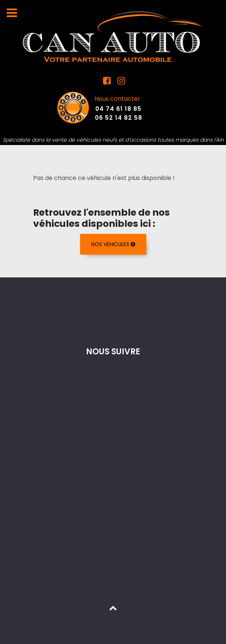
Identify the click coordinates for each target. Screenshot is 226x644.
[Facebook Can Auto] (108, 82)
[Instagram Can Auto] (121, 82)
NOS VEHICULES (113, 244)
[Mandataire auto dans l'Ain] (113, 36)
